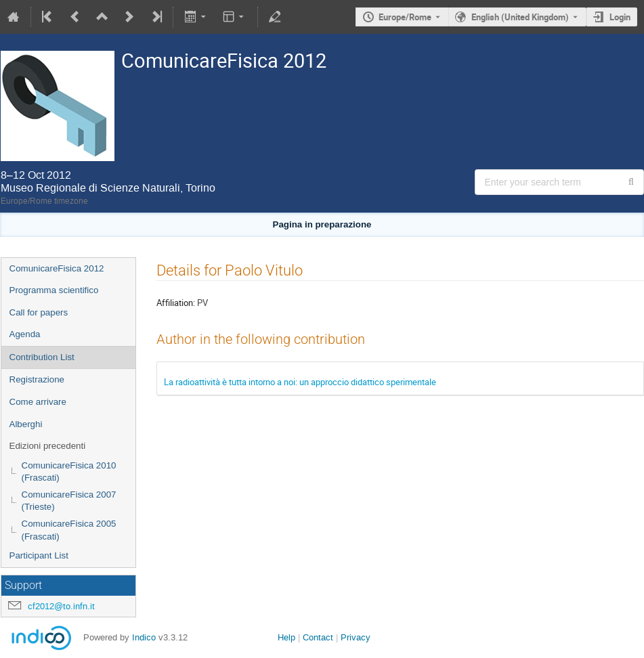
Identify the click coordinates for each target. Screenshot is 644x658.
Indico (144, 637)
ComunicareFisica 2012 (57, 268)
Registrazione (37, 379)
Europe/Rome (405, 17)
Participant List (39, 555)
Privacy (356, 637)
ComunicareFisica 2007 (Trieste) (69, 501)
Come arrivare (38, 402)
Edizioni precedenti (48, 446)
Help (286, 637)
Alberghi (26, 424)
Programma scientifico (54, 290)
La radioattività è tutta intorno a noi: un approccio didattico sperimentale (300, 382)
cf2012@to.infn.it (61, 606)
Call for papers (39, 312)
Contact (318, 637)
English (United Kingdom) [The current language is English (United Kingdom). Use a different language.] (520, 17)
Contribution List (42, 357)
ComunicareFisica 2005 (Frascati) (69, 530)
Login (620, 17)
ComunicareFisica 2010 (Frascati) (69, 472)
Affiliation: (176, 303)
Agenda (25, 334)
